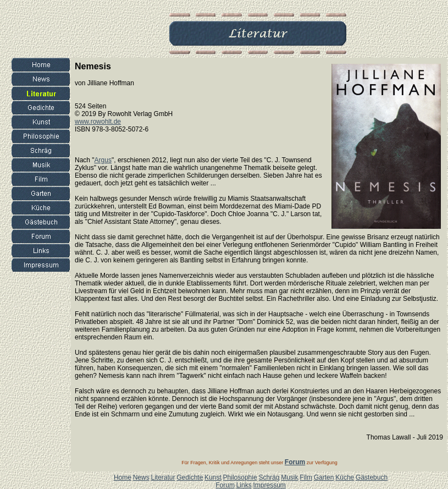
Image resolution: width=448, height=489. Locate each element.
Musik (289, 477)
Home (123, 477)
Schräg (269, 477)
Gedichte (190, 477)
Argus (103, 160)
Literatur (163, 477)
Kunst (213, 477)
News (141, 477)
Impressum (269, 485)
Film (306, 477)
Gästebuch (372, 477)
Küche (345, 477)
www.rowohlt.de (98, 122)
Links (244, 485)
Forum (225, 485)
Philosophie (240, 477)
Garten (324, 477)
